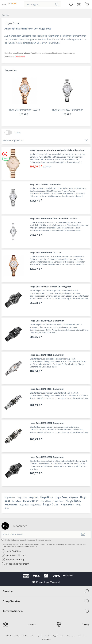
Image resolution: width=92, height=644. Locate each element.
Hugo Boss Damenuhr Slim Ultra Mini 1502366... (54, 219)
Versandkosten (45, 636)
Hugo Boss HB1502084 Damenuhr (47, 389)
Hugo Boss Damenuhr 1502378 (24, 110)
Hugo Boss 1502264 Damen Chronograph (51, 287)
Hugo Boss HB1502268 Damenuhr (47, 457)
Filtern (18, 133)
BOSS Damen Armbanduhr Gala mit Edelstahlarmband (57, 150)
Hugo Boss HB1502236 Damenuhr (47, 321)
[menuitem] (4, 4)
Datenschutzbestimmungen (23, 540)
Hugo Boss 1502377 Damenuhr (68, 110)
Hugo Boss (10, 497)
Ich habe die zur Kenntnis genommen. (27, 540)
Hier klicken (20, 57)
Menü (4, 3)
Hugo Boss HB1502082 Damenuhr (47, 423)
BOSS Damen (31, 501)
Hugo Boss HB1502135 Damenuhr (47, 355)
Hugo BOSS (11, 505)
